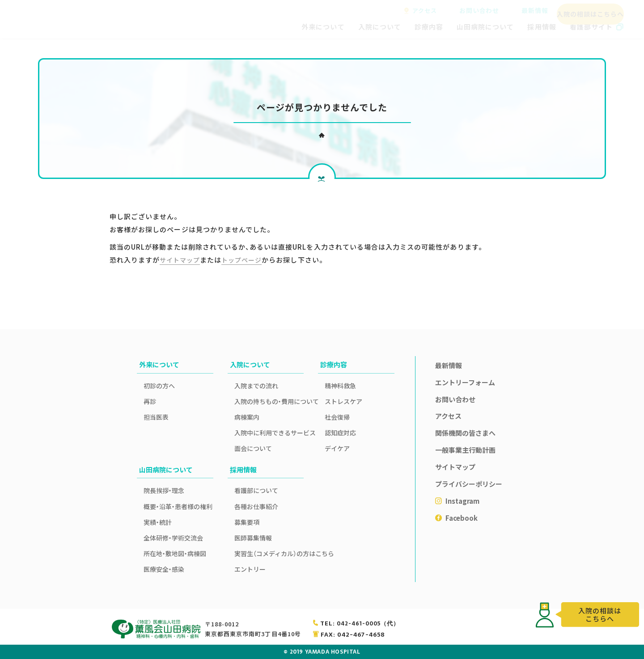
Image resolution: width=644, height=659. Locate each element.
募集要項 (247, 522)
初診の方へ (159, 386)
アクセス (425, 11)
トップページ (246, 260)
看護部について (256, 490)
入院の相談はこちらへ (588, 11)
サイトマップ (181, 260)
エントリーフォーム (465, 382)
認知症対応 (340, 433)
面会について (253, 448)
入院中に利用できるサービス (269, 433)
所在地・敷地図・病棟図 (175, 553)
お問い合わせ (477, 11)
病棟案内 (247, 417)
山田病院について (485, 27)
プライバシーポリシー (469, 484)
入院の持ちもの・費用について (269, 401)
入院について (380, 27)
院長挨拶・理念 (164, 490)
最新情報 (530, 11)
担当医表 (156, 417)
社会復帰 (337, 417)
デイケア (337, 448)
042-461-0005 (368, 623)
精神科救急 (340, 386)
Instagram (462, 501)
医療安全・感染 (164, 569)
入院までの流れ (256, 386)
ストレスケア (343, 401)
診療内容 (429, 27)
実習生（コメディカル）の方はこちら (269, 553)
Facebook (462, 518)
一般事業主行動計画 (465, 450)
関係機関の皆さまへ (465, 433)
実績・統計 (158, 522)
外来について (323, 27)
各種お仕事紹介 (256, 506)
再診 (150, 401)
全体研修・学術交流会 (173, 538)
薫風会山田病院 (65, 19)
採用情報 (542, 27)
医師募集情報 (253, 538)
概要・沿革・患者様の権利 (178, 506)
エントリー (250, 569)
